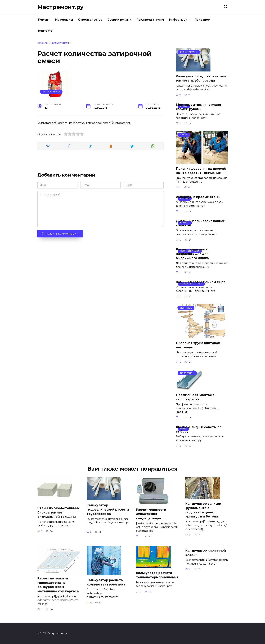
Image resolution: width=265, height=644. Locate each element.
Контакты (46, 31)
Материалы (64, 20)
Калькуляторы (51, 92)
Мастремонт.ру (60, 7)
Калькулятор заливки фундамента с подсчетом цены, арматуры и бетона (204, 510)
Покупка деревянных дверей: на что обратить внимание (201, 171)
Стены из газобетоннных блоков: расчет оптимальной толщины (59, 512)
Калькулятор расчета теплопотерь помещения (154, 577)
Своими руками (119, 20)
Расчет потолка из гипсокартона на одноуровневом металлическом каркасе (58, 585)
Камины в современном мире (201, 282)
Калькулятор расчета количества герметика (106, 582)
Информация (179, 20)
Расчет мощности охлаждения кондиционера (151, 514)
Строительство (90, 20)
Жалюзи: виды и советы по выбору (199, 429)
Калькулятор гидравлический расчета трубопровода (201, 78)
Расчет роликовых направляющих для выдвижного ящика (192, 254)
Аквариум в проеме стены (198, 197)
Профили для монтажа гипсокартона (195, 397)
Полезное (202, 20)
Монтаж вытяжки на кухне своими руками (198, 107)
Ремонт (44, 20)
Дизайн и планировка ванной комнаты (201, 223)
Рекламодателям (150, 20)
